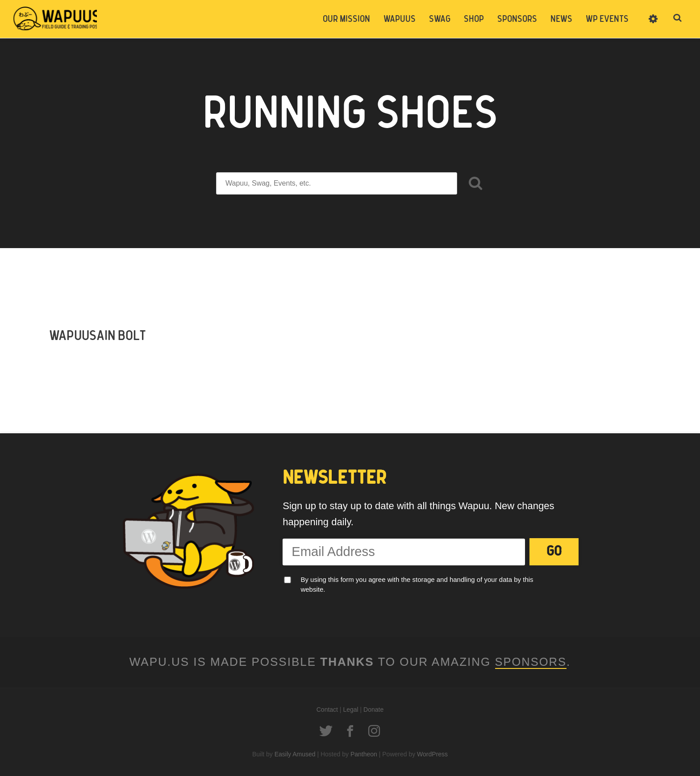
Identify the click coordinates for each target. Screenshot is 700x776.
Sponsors (517, 19)
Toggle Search (678, 19)
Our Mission (346, 19)
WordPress (432, 754)
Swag (440, 19)
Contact (327, 710)
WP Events (607, 19)
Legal (350, 710)
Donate (373, 710)
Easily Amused (295, 754)
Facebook (350, 731)
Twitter (326, 731)
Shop (474, 19)
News (561, 19)
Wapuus (58, 19)
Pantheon (364, 754)
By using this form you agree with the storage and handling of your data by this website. (417, 585)
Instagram (374, 731)
